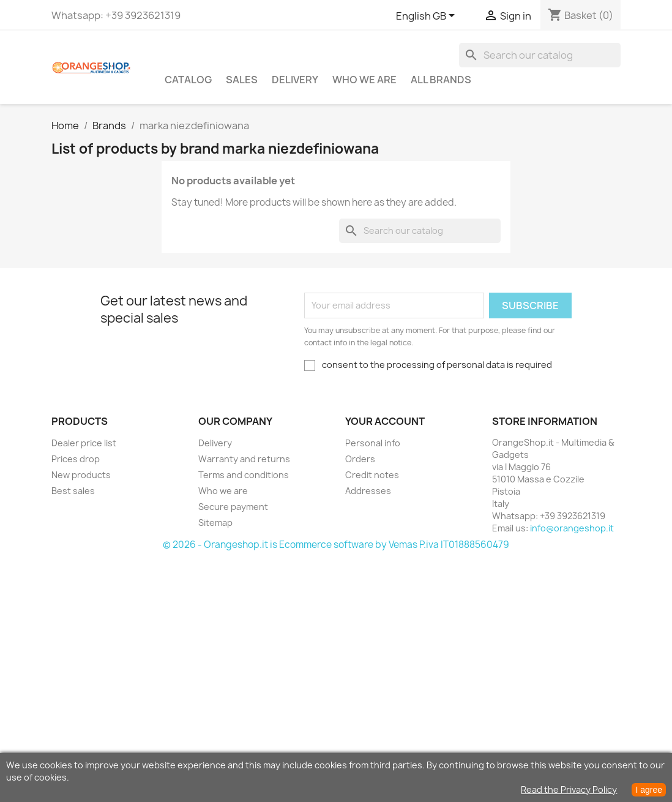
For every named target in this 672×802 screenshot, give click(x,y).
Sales (242, 80)
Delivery (295, 80)
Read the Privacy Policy (569, 789)
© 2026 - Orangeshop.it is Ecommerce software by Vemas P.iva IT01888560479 (336, 545)
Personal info (373, 443)
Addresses (368, 491)
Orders (360, 459)
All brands (441, 80)
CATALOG (188, 80)
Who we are (364, 80)
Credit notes (372, 475)
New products (81, 475)
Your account (385, 421)
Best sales (73, 491)
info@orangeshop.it (572, 528)
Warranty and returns (244, 459)
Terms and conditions (244, 475)
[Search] (540, 55)
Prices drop (76, 459)
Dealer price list (84, 443)
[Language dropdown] (427, 17)
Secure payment (233, 507)
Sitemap (215, 523)
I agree (649, 790)
